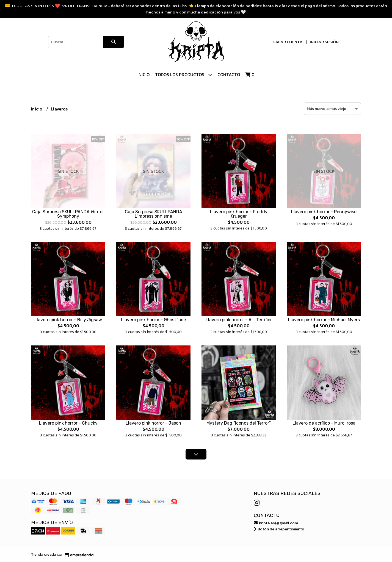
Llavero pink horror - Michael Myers (324, 320)
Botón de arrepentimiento (279, 529)
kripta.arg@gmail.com (276, 523)
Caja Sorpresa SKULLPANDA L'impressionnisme (154, 214)
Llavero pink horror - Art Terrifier (239, 320)
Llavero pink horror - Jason (153, 423)
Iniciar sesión (324, 42)
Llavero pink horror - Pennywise (324, 212)
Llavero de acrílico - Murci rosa (324, 423)
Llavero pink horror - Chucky (68, 423)
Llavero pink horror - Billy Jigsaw (68, 320)
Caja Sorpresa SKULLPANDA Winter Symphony (68, 214)
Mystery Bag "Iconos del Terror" (239, 423)
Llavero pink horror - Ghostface (153, 320)
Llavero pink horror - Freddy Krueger (239, 214)
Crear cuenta (288, 42)
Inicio (143, 74)
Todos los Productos (183, 75)
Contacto (229, 74)
